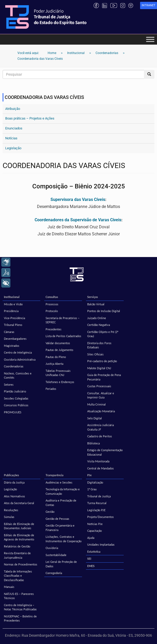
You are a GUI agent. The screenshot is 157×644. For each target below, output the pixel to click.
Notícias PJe (95, 524)
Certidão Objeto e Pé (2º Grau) (103, 334)
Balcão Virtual (96, 304)
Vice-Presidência (14, 318)
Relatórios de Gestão (17, 546)
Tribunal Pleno (13, 325)
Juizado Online (97, 318)
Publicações (11, 475)
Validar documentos (58, 343)
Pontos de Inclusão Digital (104, 311)
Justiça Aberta (54, 364)
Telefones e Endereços (60, 382)
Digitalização (95, 482)
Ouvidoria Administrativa (20, 359)
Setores (9, 384)
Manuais (9, 587)
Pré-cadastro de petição (102, 361)
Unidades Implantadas (101, 544)
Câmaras (9, 332)
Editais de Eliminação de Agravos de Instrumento (19, 537)
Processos (52, 304)
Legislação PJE (96, 510)
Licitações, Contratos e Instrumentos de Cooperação (64, 539)
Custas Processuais (99, 386)
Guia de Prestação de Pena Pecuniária (104, 377)
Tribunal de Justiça (99, 496)
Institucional (12, 297)
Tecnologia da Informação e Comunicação (63, 491)
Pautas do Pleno (56, 357)
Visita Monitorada (98, 461)
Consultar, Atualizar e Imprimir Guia (101, 395)
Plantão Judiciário (15, 391)
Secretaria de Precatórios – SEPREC (62, 320)
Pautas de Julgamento (59, 350)
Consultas (52, 297)
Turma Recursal (97, 503)
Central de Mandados (101, 468)
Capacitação (95, 531)
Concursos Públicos (16, 405)
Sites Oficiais (95, 354)
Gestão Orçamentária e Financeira (60, 528)
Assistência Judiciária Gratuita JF (101, 427)
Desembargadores (15, 339)
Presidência (11, 311)
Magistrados (12, 346)
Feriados (51, 389)
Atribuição (13, 109)
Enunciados (14, 128)
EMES (91, 566)
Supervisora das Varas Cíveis (78, 199)
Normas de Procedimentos (21, 564)
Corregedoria (54, 573)
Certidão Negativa (99, 325)
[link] (149, 6)
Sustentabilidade (56, 555)
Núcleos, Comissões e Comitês (18, 375)
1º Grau (92, 489)
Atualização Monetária (101, 411)
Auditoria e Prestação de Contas (61, 503)
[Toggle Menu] (150, 39)
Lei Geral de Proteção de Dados (61, 564)
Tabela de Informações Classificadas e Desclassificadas (18, 576)
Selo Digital (95, 418)
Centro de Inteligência (18, 352)
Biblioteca (93, 443)
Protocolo (52, 311)
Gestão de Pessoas (57, 519)
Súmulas (9, 517)
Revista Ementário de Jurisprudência (17, 555)
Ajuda (91, 538)
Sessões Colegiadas (16, 398)
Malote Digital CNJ (99, 368)
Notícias (11, 138)
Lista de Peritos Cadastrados (63, 336)
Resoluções (11, 510)
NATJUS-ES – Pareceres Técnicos (19, 596)
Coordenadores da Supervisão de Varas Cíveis (78, 220)
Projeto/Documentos (101, 517)
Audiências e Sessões (59, 482)
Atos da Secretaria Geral (19, 503)
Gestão (50, 512)
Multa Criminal (96, 404)
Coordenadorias (14, 366)
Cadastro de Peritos (100, 436)
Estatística (94, 551)
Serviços (93, 297)
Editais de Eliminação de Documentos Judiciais (19, 526)
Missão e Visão (13, 304)
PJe (89, 475)
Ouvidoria (52, 548)
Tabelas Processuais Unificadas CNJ (58, 373)
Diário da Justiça (14, 482)
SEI (89, 559)
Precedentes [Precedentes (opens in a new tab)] (54, 329)
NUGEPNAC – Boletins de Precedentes (20, 618)
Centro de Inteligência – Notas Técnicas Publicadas (20, 607)
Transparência (55, 475)
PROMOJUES (13, 412)
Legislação (13, 148)
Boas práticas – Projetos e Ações (30, 118)
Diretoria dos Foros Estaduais (99, 345)
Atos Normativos (14, 496)
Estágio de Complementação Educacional (105, 452)
